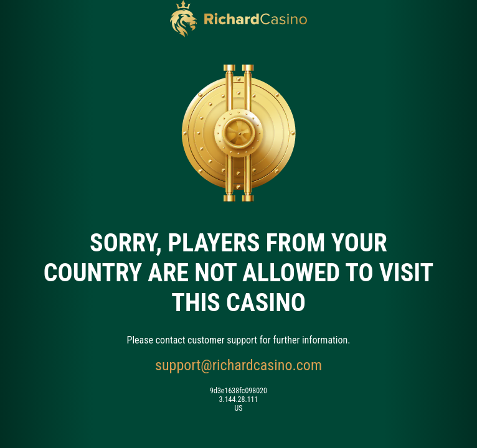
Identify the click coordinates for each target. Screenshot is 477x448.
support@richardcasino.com (238, 365)
